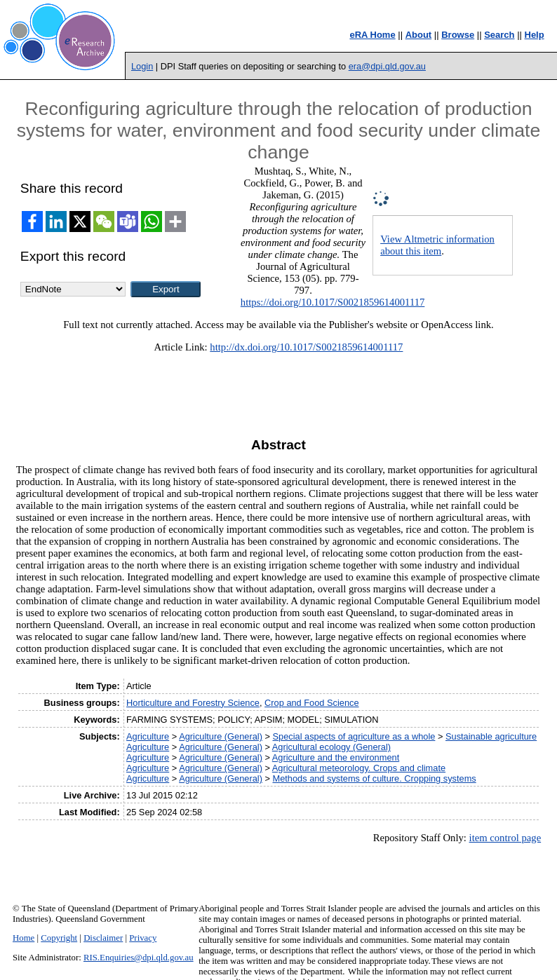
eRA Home (372, 35)
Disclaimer (103, 938)
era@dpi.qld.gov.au (387, 66)
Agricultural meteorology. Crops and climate (359, 768)
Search (499, 35)
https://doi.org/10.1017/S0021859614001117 (333, 302)
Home (24, 938)
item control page (505, 838)
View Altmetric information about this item (437, 245)
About (419, 35)
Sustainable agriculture (491, 736)
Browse (458, 35)
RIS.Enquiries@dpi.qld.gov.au (139, 958)
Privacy (143, 938)
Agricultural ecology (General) (331, 747)
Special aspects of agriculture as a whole (354, 736)
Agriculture (148, 736)
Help (535, 35)
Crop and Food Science (311, 703)
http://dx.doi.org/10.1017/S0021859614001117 (306, 347)
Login (142, 66)
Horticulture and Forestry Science (193, 703)
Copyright (59, 938)
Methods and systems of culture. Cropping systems (375, 778)
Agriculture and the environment (336, 757)
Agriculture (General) (221, 736)
